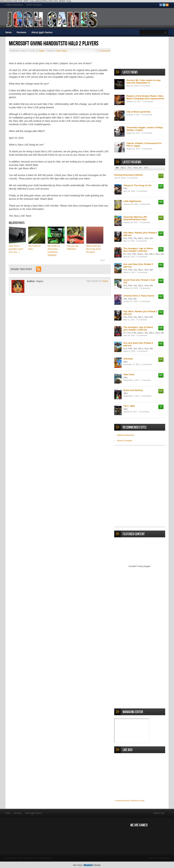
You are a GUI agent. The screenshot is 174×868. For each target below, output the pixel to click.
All (117, 168)
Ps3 (130, 168)
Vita (135, 238)
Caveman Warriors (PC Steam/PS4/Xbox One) (135, 218)
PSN (130, 238)
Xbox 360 (138, 168)
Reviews (22, 32)
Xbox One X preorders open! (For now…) (16, 249)
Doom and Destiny (133, 390)
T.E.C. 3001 (129, 406)
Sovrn (103, 260)
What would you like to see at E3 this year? (94, 249)
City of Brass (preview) (138, 112)
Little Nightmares (132, 201)
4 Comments (104, 51)
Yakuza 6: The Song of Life (137, 185)
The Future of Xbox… (34, 247)
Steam (140, 254)
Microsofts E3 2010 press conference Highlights (54, 251)
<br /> (140, 466)
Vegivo (42, 51)
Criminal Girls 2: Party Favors (139, 296)
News (9, 32)
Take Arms (129, 374)
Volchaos (128, 359)
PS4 (125, 189)
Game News (61, 51)
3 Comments (144, 412)
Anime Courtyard (34, 5)
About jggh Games (42, 32)
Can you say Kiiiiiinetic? (73, 247)
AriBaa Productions (14, 5)
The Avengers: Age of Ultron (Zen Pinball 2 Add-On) (138, 250)
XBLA (123, 168)
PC (125, 254)
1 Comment (146, 380)
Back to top (159, 813)
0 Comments (145, 86)
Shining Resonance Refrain (129, 175)
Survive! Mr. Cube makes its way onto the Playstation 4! (143, 81)
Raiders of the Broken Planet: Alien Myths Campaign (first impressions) (145, 97)
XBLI (146, 168)
